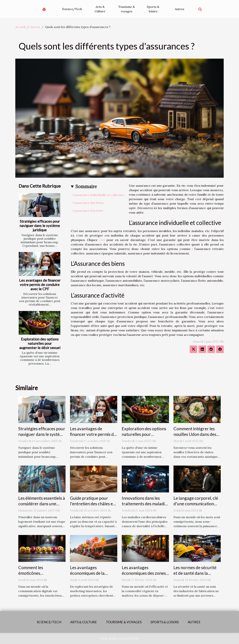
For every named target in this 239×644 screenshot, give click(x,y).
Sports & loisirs (153, 9)
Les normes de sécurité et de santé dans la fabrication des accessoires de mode (195, 576)
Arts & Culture (100, 9)
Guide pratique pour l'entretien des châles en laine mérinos (93, 504)
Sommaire (86, 187)
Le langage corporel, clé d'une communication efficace (196, 504)
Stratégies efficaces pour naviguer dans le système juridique (40, 226)
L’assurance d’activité (88, 211)
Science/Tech (72, 9)
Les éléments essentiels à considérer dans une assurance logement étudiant (42, 506)
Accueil (20, 27)
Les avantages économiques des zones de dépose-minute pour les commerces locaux (144, 576)
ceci (102, 240)
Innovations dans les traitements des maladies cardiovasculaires (145, 504)
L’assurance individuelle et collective (98, 195)
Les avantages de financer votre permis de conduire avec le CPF (40, 285)
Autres (180, 9)
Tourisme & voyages (127, 9)
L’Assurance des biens (88, 203)
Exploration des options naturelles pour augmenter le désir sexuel (40, 343)
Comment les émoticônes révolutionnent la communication (35, 576)
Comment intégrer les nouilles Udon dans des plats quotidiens (195, 434)
